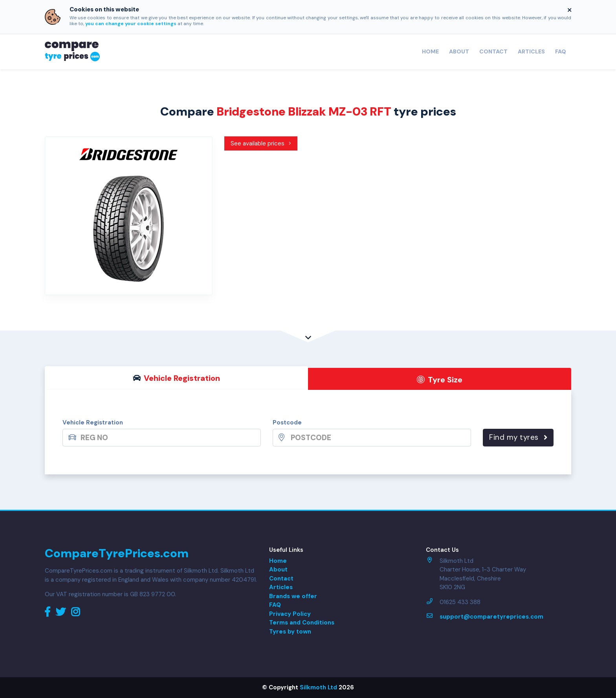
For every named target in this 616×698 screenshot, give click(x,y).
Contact (493, 51)
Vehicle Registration (93, 422)
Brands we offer (293, 596)
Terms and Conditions (302, 623)
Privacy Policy (290, 614)
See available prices (261, 143)
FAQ (561, 51)
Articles (531, 51)
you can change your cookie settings (131, 24)
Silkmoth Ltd (318, 687)
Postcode (287, 422)
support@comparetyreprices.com (491, 617)
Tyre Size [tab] (440, 380)
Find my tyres (518, 437)
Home (430, 51)
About (459, 51)
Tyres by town (290, 632)
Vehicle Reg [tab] (177, 378)
